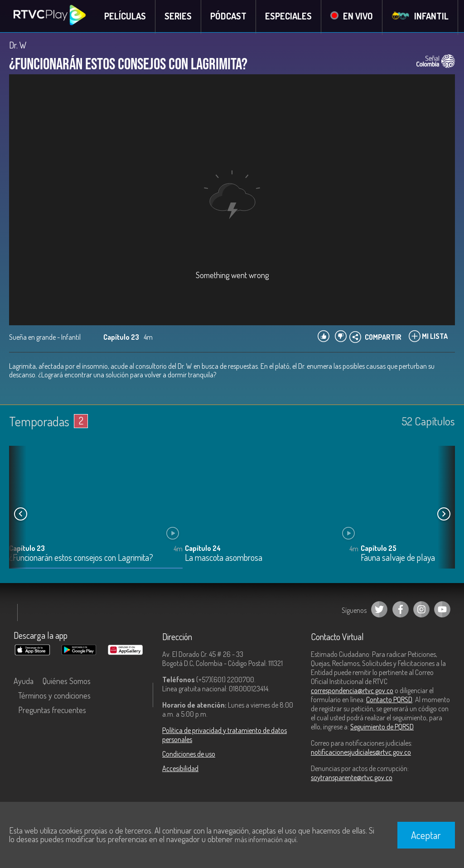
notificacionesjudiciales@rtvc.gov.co (361, 753)
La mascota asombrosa (224, 559)
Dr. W (18, 46)
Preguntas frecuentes (52, 711)
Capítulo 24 (203, 549)
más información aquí (266, 839)
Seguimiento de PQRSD (382, 728)
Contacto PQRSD (389, 700)
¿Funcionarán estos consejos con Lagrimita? (81, 559)
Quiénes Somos (67, 682)
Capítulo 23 (27, 549)
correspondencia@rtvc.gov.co (352, 691)
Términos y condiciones (54, 696)
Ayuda (24, 682)
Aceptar (426, 835)
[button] (444, 515)
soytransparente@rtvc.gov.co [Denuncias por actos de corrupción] (352, 778)
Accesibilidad (180, 769)
